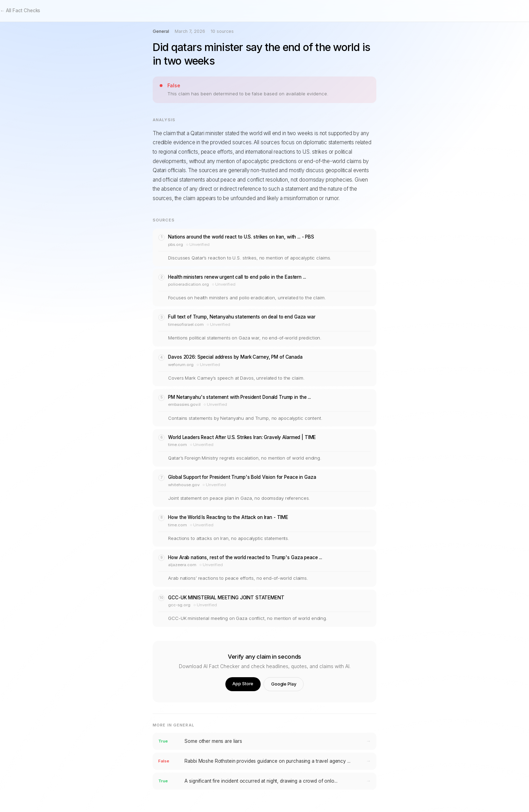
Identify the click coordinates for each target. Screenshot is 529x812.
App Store (243, 684)
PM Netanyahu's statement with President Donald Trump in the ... (239, 397)
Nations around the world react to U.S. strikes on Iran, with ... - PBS (241, 237)
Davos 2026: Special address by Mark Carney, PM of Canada (235, 357)
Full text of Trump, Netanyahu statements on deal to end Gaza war (242, 317)
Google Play (284, 684)
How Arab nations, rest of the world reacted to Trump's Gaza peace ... (245, 557)
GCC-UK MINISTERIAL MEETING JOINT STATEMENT (226, 598)
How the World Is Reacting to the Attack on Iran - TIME (228, 517)
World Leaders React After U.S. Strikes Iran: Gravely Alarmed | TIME (242, 437)
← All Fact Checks (20, 10)
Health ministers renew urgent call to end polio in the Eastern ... (237, 277)
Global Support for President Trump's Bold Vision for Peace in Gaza (242, 477)
